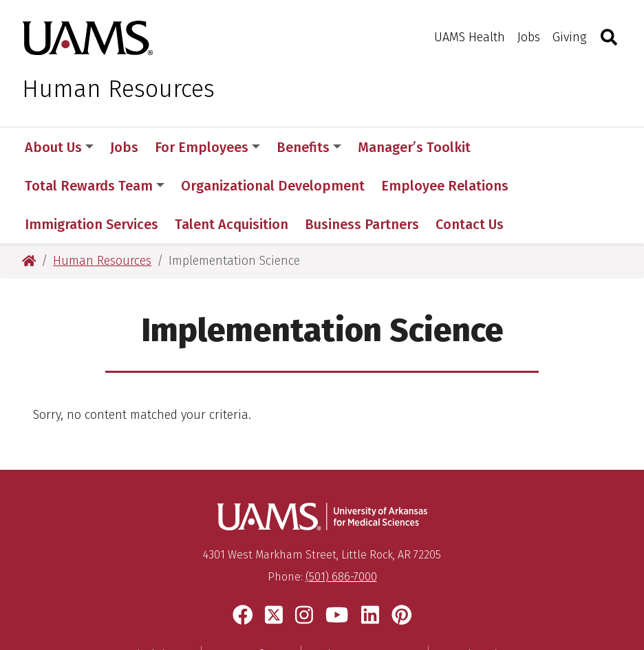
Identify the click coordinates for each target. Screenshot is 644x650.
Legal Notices (479, 578)
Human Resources (118, 89)
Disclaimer (158, 578)
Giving (569, 37)
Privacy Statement (365, 578)
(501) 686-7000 (341, 500)
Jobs (529, 37)
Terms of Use (251, 578)
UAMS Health (470, 37)
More (511, 147)
